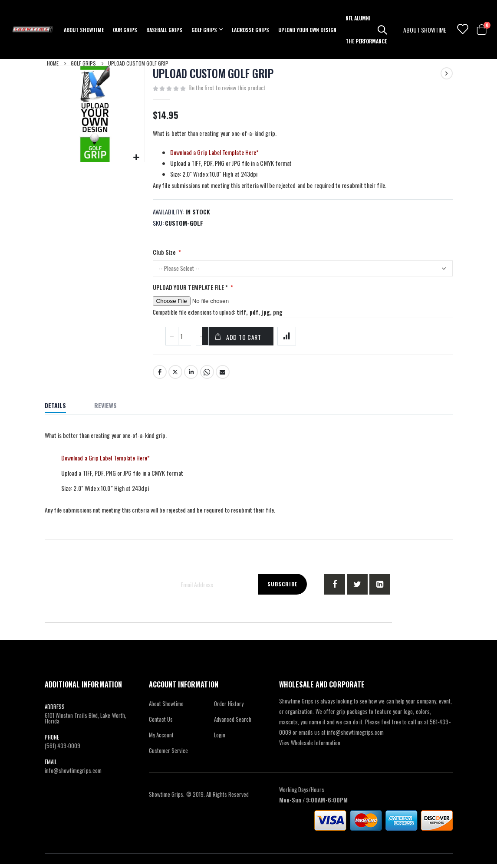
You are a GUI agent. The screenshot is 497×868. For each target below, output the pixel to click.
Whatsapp (207, 376)
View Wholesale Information (310, 746)
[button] (137, 157)
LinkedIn (191, 376)
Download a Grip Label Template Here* (215, 153)
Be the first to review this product (227, 88)
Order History (229, 707)
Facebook (160, 376)
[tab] (62, 411)
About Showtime (166, 707)
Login (220, 739)
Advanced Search (233, 723)
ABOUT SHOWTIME (425, 30)
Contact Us (161, 723)
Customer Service (169, 754)
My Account (161, 739)
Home (53, 63)
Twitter (175, 376)
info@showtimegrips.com (73, 774)
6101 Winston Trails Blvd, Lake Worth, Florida (86, 722)
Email (223, 376)
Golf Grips (83, 63)
